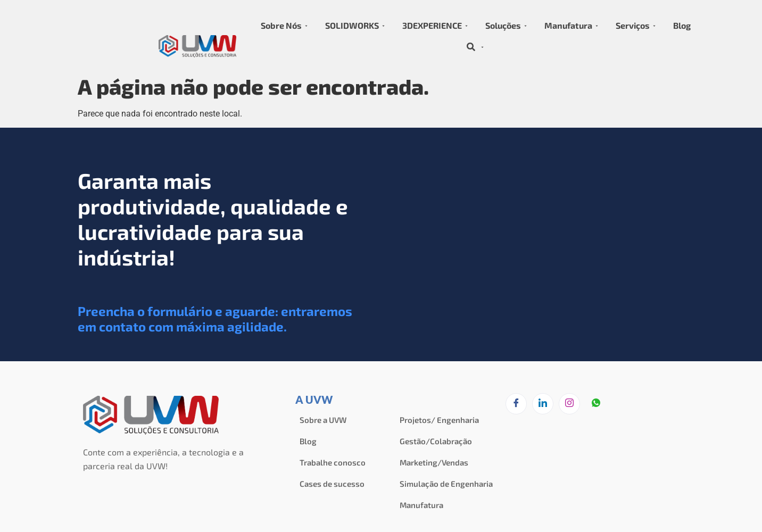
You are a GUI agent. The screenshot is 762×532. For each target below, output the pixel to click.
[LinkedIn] (543, 404)
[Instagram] (569, 404)
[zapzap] (596, 404)
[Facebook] (516, 404)
